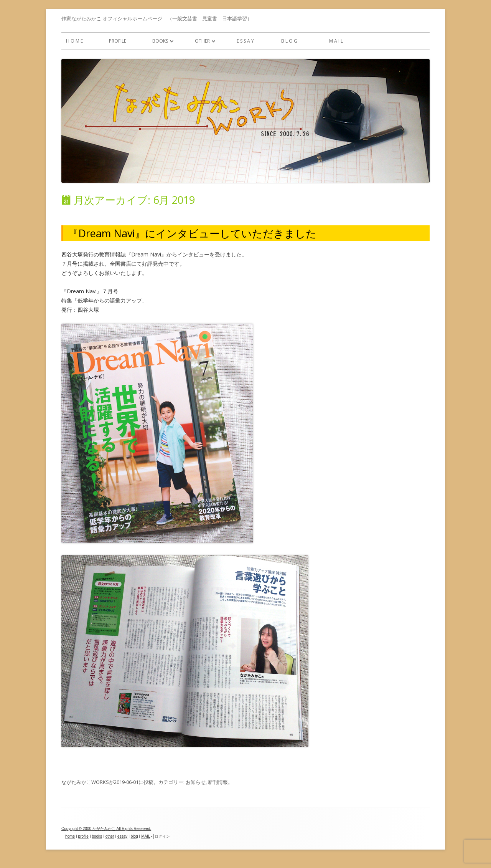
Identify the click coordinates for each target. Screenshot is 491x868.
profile (118, 41)
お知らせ (196, 782)
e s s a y (245, 41)
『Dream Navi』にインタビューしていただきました (192, 233)
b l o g (289, 41)
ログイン (162, 836)
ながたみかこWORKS (85, 782)
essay (122, 836)
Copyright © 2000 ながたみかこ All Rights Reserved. (106, 829)
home (70, 836)
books (158, 41)
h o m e (74, 41)
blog (134, 836)
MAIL (146, 836)
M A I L (336, 41)
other (200, 41)
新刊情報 (218, 782)
